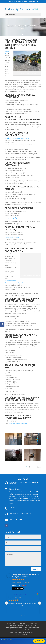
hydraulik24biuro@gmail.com (20, 513)
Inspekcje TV (12, 625)
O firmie (34, 625)
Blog (27, 625)
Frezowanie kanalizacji (32, 628)
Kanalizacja (34, 623)
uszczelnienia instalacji (12, 237)
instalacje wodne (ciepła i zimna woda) (17, 138)
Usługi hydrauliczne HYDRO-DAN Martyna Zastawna (25, 576)
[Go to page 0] (20, 615)
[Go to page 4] (26, 615)
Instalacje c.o (23, 623)
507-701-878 (14, 508)
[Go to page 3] (24, 615)
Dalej (39, 467)
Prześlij (36, 569)
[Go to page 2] (23, 615)
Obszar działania (22, 634)
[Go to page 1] (22, 615)
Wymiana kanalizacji (22, 630)
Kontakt (21, 625)
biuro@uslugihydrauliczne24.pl (18, 423)
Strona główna (12, 623)
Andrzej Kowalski (20, 595)
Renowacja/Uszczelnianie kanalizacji (22, 632)
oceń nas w (18, 588)
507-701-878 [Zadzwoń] (39, 641)
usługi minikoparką (11, 218)
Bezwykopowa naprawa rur (13, 628)
